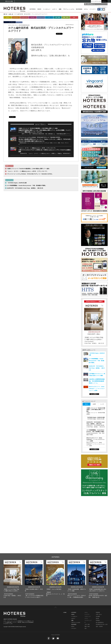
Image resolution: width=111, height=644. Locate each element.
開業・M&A (66, 17)
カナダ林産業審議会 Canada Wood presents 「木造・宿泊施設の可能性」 (27, 185)
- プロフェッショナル (76, 622)
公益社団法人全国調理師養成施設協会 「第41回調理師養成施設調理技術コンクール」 (97, 381)
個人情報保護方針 (100, 622)
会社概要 (98, 616)
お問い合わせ (99, 614)
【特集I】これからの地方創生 (54, 589)
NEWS (39, 9)
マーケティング (41, 17)
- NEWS (73, 614)
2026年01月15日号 (55, 587)
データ (33, 17)
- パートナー (74, 628)
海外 (74, 17)
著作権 (97, 618)
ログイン (104, 1)
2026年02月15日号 (34, 587)
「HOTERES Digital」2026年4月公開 (17, 183)
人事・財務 (57, 17)
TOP (6, 14)
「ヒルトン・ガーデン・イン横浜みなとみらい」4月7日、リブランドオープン (37, 148)
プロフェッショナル (69, 9)
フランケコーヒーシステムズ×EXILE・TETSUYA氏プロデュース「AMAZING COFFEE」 (40, 137)
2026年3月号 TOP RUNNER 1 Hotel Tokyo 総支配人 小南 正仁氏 (25, 188)
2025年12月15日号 (77, 587)
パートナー (93, 9)
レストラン (16, 17)
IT (49, 17)
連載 (60, 9)
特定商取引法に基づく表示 (102, 624)
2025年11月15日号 (98, 587)
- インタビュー (74, 616)
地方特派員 (79, 9)
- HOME (65, 612)
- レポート (73, 618)
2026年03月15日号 (13, 587)
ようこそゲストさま (96, 1)
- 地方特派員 (74, 624)
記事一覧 (11, 14)
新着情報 (98, 612)
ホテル (86, 9)
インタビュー (47, 9)
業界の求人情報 (9, 1)
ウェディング (24, 17)
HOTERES (33, 9)
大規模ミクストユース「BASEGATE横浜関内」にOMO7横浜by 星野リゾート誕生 (38, 128)
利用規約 (98, 620)
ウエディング (88, 616)
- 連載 (72, 620)
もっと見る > (94, 394)
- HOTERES (73, 612)
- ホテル (73, 626)
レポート (55, 9)
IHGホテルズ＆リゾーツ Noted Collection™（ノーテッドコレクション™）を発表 (97, 389)
